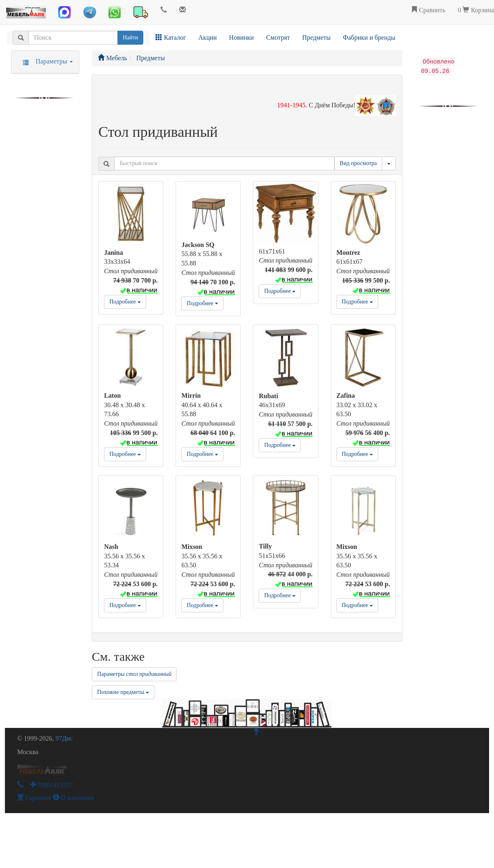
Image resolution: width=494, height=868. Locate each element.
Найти (130, 37)
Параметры (134, 674)
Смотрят (278, 37)
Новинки (242, 37)
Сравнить (428, 10)
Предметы (316, 37)
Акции (208, 37)
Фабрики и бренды (369, 37)
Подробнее (125, 302)
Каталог (171, 37)
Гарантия (34, 798)
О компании (74, 798)
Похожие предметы (123, 692)
